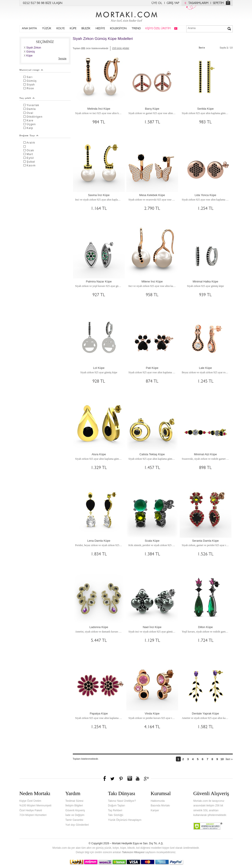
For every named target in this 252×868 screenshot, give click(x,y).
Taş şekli (27, 98)
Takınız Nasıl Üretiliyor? (122, 801)
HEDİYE (100, 29)
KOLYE (61, 29)
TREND (136, 29)
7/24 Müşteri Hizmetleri (33, 815)
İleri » (229, 759)
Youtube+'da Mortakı (138, 778)
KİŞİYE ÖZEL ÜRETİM (158, 29)
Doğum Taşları (116, 806)
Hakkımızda (158, 801)
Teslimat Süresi (74, 801)
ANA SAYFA (29, 29)
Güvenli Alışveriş (75, 810)
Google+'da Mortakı (147, 778)
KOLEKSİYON (118, 29)
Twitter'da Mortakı (113, 778)
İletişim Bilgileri (74, 806)
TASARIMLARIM (195, 3)
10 (222, 759)
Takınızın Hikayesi (133, 852)
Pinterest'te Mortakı (121, 778)
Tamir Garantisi (74, 820)
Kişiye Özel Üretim (30, 801)
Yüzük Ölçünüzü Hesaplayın (125, 820)
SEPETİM (218, 3)
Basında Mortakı (160, 806)
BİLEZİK (86, 29)
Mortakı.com (126, 16)
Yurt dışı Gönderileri (77, 825)
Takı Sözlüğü (116, 815)
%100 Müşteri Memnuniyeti (36, 806)
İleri (202, 47)
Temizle (62, 58)
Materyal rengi (31, 70)
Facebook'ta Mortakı (105, 778)
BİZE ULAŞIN (54, 3)
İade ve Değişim (75, 815)
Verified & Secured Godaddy (208, 826)
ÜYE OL (157, 3)
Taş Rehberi (115, 810)
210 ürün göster (121, 48)
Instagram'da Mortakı (130, 778)
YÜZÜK (47, 29)
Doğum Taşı (29, 135)
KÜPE (73, 29)
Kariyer (155, 810)
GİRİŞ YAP (173, 3)
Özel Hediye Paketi (31, 810)
